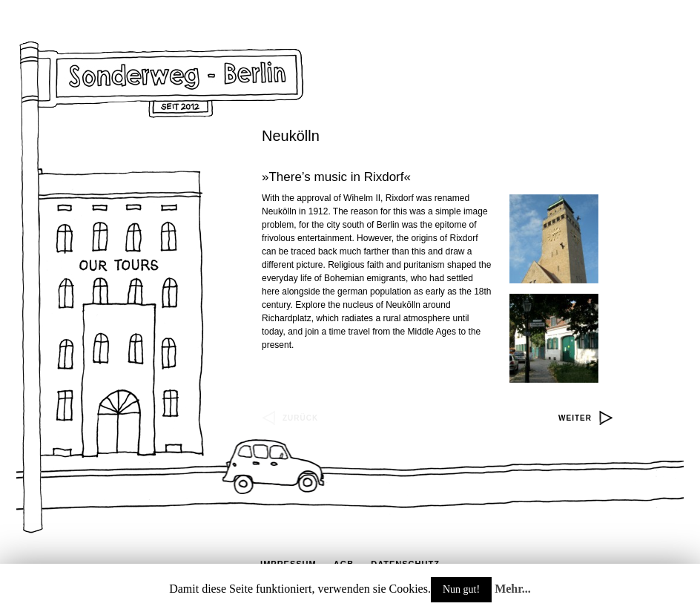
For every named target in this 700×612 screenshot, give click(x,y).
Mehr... (513, 589)
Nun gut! (461, 589)
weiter (575, 418)
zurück (300, 418)
